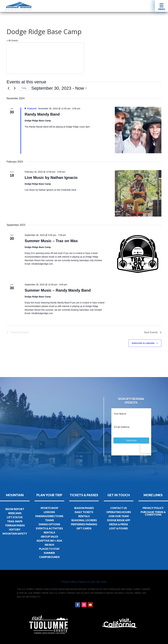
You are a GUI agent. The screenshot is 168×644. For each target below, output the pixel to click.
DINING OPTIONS (49, 524)
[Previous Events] (8, 88)
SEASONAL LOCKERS (84, 520)
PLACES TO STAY (49, 549)
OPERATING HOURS (119, 512)
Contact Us (84, 582)
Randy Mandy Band (42, 114)
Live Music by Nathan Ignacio (51, 178)
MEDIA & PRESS (119, 524)
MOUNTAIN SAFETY (15, 534)
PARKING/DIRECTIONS (49, 516)
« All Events (12, 40)
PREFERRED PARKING (84, 524)
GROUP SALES (49, 537)
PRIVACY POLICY (153, 508)
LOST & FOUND (119, 528)
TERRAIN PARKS (15, 525)
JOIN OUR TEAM (119, 516)
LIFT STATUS (15, 517)
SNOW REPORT (15, 509)
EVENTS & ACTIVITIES (49, 528)
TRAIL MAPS (15, 521)
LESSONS (49, 512)
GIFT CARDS (84, 528)
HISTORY (15, 529)
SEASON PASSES (84, 508)
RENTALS (49, 532)
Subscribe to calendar (143, 343)
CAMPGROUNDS (49, 557)
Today (24, 88)
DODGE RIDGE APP (119, 520)
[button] (161, 6)
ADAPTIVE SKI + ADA (49, 541)
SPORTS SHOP (49, 508)
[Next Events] (15, 88)
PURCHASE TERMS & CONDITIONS (153, 513)
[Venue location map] (45, 58)
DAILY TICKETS (84, 512)
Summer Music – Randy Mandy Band (58, 290)
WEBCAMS (15, 513)
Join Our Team (99, 582)
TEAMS (49, 520)
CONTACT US (119, 508)
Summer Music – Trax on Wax (51, 241)
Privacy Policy (68, 582)
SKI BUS (49, 545)
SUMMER (49, 553)
